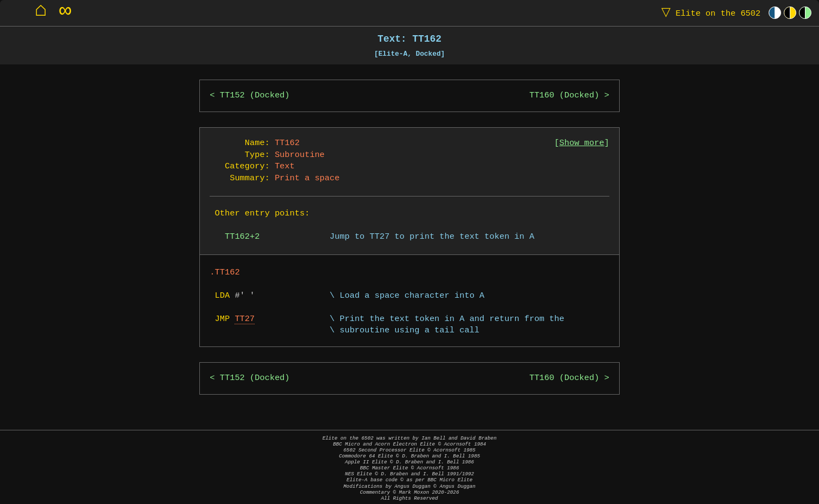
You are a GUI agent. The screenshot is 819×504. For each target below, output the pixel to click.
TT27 (245, 319)
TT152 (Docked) (255, 96)
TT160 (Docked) (564, 96)
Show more (582, 143)
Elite (708, 13)
